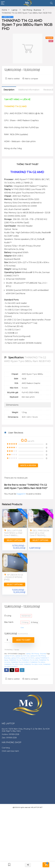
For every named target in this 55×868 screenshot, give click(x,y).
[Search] (51, 3)
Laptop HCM (15, 658)
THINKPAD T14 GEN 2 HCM (33, 664)
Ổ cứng (8, 616)
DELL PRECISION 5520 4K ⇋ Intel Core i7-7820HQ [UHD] (39, 534)
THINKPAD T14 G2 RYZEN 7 (20, 662)
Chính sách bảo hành (10, 751)
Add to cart (23, 640)
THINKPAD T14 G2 (15, 660)
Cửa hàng (6, 748)
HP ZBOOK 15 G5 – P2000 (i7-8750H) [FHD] (13, 577)
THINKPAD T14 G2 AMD (30, 660)
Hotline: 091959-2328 (10, 734)
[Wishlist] (9, 865)
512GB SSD (26, 616)
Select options (15, 540)
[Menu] (3, 3)
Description (9, 90)
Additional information (29, 90)
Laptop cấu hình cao (22, 656)
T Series (16, 650)
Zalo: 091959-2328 (9, 738)
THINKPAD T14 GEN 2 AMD (14, 664)
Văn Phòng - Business (32, 10)
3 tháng (25, 622)
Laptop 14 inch (9, 656)
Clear (22, 628)
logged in (21, 494)
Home (4, 10)
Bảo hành (9, 622)
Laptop (14, 10)
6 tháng (34, 622)
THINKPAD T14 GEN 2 (38, 662)
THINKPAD (8, 650)
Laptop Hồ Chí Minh (27, 658)
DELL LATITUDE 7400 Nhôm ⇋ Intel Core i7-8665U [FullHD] (13, 534)
